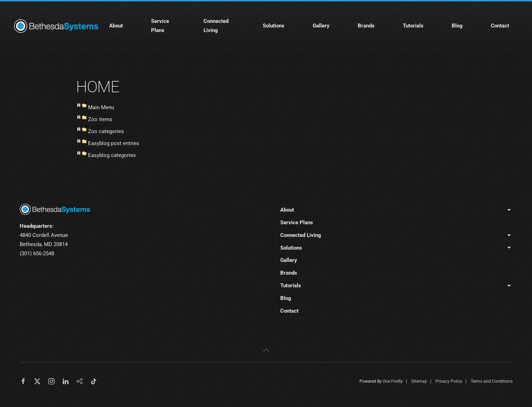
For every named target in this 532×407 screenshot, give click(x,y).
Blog (457, 26)
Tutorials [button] (413, 26)
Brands (366, 26)
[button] (266, 350)
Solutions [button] (274, 26)
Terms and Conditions (492, 381)
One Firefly (393, 381)
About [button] (116, 26)
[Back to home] (57, 26)
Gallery (321, 26)
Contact (500, 26)
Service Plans (160, 26)
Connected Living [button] (216, 26)
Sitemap (419, 381)
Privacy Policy (449, 381)
